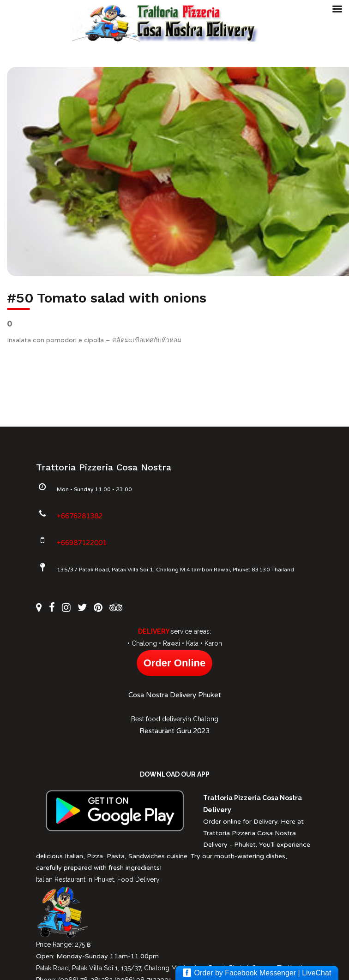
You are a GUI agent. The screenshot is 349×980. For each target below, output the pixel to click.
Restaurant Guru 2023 (174, 731)
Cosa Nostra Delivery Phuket (175, 695)
